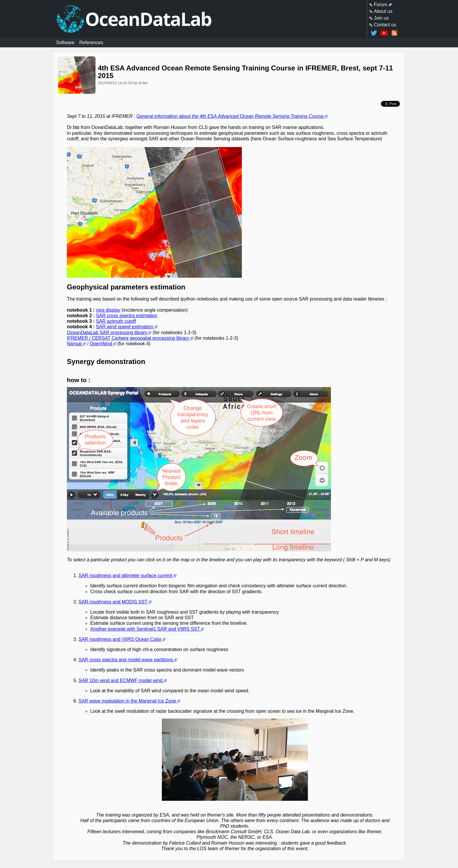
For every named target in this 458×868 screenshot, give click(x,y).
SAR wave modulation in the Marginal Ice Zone (127, 701)
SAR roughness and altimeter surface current (125, 576)
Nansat (74, 344)
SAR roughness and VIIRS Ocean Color (120, 639)
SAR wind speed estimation (125, 327)
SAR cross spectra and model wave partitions (126, 660)
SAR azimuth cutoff (116, 321)
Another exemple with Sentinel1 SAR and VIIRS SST (145, 629)
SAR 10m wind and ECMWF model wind (120, 680)
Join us (381, 18)
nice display (108, 310)
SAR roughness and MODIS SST (113, 602)
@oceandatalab (374, 33)
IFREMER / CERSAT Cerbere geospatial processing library (128, 338)
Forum (381, 5)
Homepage (229, 19)
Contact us (385, 25)
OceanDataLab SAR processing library (107, 333)
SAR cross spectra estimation (127, 316)
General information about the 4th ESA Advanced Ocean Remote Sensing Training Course (230, 116)
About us (383, 11)
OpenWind (101, 344)
